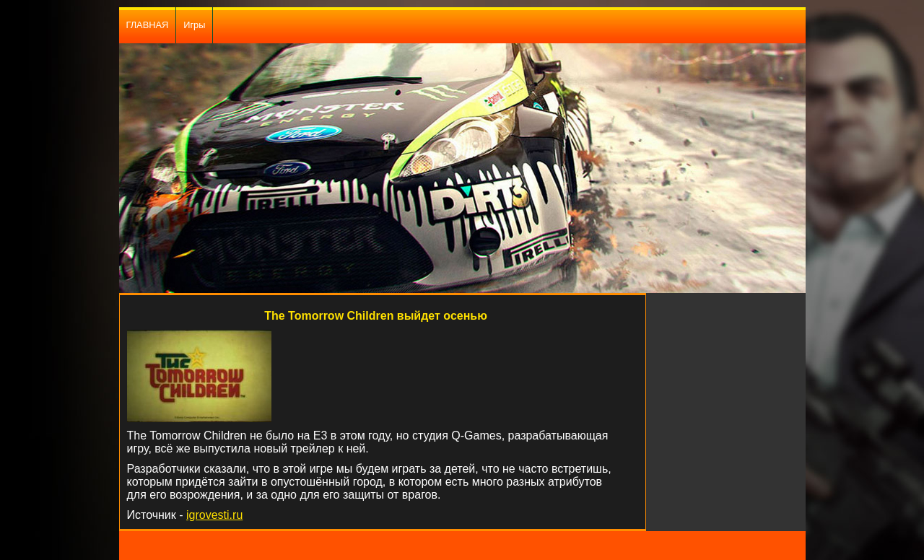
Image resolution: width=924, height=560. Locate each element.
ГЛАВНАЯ (148, 25)
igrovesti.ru (214, 515)
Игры (194, 25)
